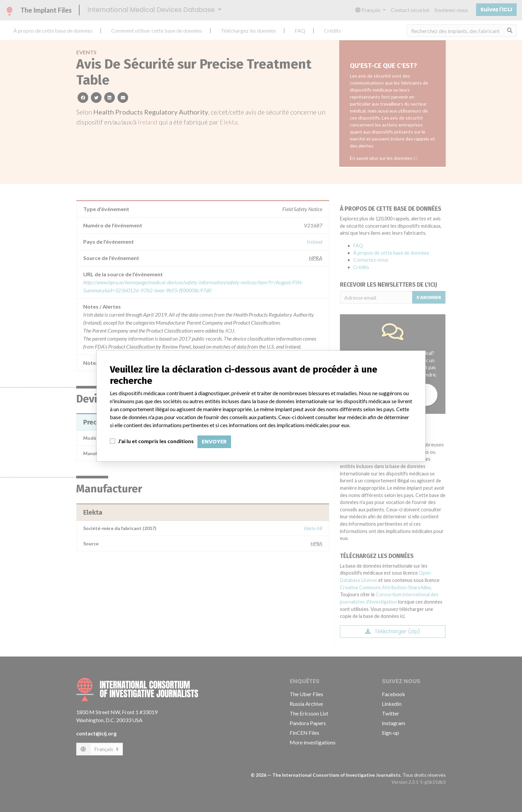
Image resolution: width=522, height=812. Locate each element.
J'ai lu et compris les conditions (156, 441)
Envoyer (214, 442)
